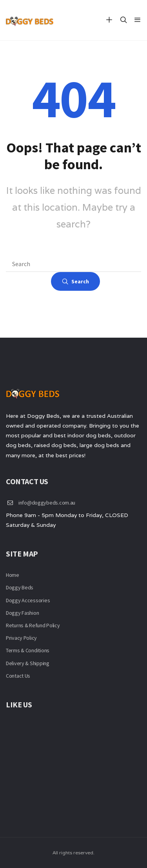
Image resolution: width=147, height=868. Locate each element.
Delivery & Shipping (28, 663)
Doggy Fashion (22, 613)
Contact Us (18, 676)
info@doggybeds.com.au (47, 503)
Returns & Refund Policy (33, 625)
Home (13, 575)
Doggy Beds (20, 587)
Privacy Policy (21, 638)
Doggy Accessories (28, 600)
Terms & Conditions (28, 650)
